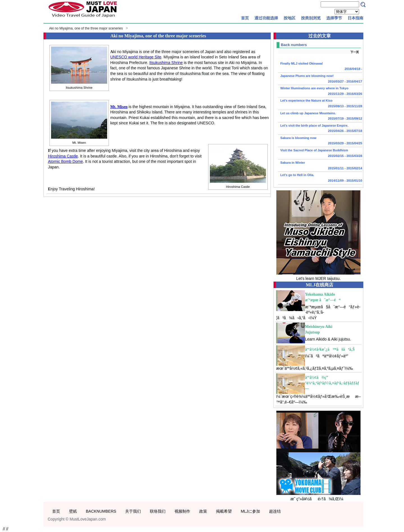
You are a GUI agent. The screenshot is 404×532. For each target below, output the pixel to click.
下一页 (355, 52)
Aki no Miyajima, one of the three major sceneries (86, 28)
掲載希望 (224, 511)
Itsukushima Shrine (166, 63)
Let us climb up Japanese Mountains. (320, 117)
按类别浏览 (311, 18)
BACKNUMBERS (101, 511)
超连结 (275, 511)
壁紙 (73, 511)
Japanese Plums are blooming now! (320, 79)
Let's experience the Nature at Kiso (320, 104)
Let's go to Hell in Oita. (320, 178)
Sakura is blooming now (320, 141)
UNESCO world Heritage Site (136, 57)
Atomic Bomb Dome (65, 161)
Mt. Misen (119, 107)
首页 (245, 18)
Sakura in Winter (320, 166)
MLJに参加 (250, 511)
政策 (203, 511)
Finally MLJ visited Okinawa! (320, 67)
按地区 (290, 18)
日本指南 (355, 18)
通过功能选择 (266, 18)
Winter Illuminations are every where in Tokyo (320, 92)
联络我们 (158, 511)
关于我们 (133, 511)
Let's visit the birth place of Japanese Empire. (320, 129)
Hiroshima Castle (63, 156)
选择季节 (334, 18)
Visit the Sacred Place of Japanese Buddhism (320, 154)
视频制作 (182, 511)
